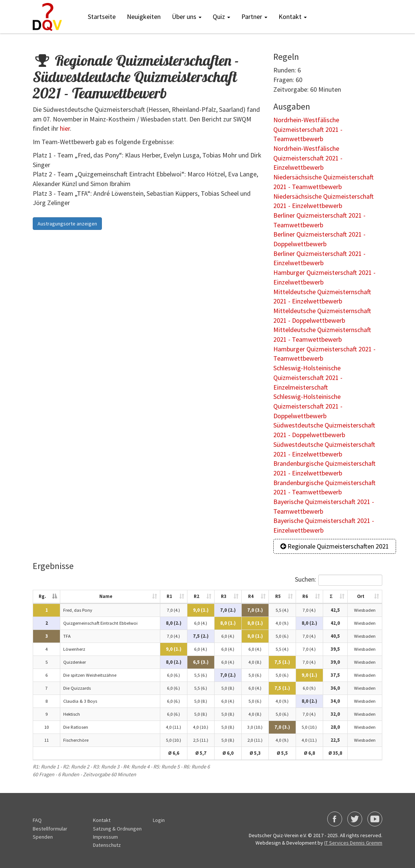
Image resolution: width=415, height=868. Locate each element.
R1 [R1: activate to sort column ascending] (167, 596)
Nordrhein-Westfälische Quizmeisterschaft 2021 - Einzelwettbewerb (308, 158)
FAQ (37, 820)
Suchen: (336, 580)
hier (65, 128)
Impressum (105, 837)
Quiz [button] (221, 17)
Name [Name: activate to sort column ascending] (104, 596)
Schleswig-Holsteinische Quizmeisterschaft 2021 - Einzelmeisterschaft (308, 377)
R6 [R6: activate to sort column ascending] (303, 596)
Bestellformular (50, 829)
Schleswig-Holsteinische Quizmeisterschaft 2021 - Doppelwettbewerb (308, 406)
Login (159, 820)
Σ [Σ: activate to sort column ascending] (329, 596)
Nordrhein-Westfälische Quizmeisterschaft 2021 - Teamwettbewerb (308, 129)
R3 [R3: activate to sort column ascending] (221, 596)
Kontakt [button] (293, 17)
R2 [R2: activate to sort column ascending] (194, 596)
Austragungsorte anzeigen (67, 224)
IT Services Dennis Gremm (353, 843)
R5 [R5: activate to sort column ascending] (276, 596)
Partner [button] (254, 17)
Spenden (43, 837)
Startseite (102, 17)
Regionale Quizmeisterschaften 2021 (335, 546)
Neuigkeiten (144, 17)
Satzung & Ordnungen (117, 829)
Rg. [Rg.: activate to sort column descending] (40, 596)
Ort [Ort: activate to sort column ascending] (359, 596)
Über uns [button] (187, 17)
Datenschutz (107, 845)
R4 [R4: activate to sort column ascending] (249, 596)
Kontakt (102, 820)
